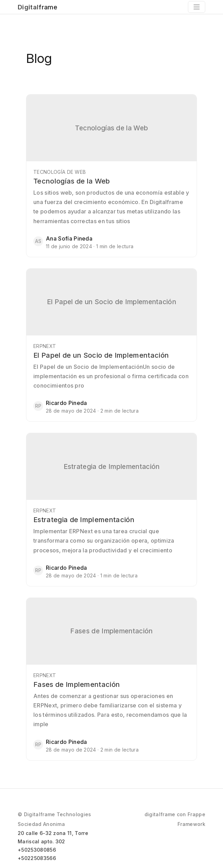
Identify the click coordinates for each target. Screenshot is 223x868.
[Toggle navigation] (197, 7)
